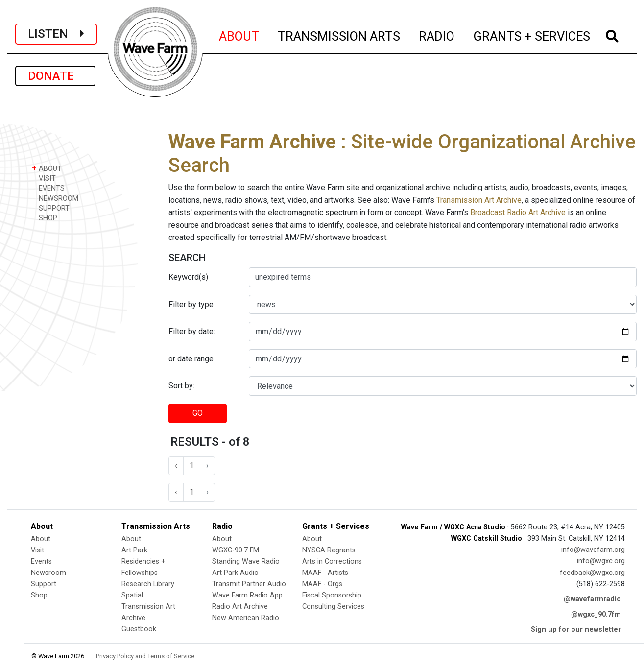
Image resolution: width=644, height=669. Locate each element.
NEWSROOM (55, 198)
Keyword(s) (188, 277)
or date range (191, 359)
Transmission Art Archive (479, 200)
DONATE (55, 76)
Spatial (132, 595)
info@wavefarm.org (593, 550)
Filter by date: (192, 331)
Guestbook (139, 629)
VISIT (44, 178)
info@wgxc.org (601, 561)
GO (198, 413)
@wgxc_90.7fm (596, 614)
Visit (37, 550)
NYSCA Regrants (329, 550)
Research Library (148, 584)
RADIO (437, 35)
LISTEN (56, 34)
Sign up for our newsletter (576, 630)
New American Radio (246, 618)
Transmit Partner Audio (249, 584)
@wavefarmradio (592, 599)
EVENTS (48, 188)
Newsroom (48, 573)
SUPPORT (51, 208)
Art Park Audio (235, 573)
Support (44, 584)
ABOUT (239, 35)
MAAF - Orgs (322, 584)
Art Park (134, 550)
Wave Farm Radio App (247, 595)
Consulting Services (333, 607)
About (41, 539)
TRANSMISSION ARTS (339, 35)
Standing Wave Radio (246, 561)
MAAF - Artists (325, 573)
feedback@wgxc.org (592, 573)
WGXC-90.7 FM (236, 550)
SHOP (45, 218)
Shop (39, 595)
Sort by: (181, 386)
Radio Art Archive (240, 607)
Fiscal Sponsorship (332, 595)
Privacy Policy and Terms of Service (145, 656)
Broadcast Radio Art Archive (518, 212)
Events (41, 561)
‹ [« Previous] (176, 466)
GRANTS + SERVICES (532, 35)
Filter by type (191, 304)
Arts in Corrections (332, 561)
